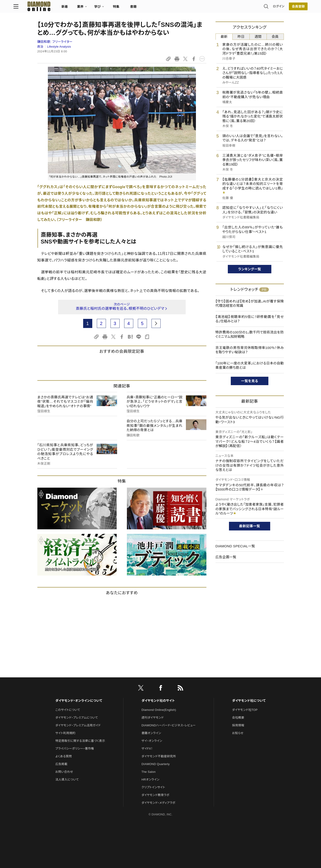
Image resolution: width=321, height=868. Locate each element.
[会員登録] (275, 8)
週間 (258, 37)
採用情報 (238, 725)
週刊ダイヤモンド (153, 718)
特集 (140, 8)
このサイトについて (68, 710)
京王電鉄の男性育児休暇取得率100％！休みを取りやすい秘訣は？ (250, 350)
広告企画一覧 (226, 557)
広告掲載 (61, 764)
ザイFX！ (147, 749)
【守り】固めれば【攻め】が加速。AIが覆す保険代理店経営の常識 (250, 303)
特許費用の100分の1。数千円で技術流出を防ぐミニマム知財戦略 (250, 334)
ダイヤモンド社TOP (245, 710)
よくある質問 (64, 756)
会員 (275, 37)
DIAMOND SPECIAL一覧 (235, 546)
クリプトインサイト (153, 787)
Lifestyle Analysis (59, 47)
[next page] (156, 323)
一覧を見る (250, 381)
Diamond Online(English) (159, 710)
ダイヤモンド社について (249, 701)
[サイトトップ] (58, 8)
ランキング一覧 (250, 269)
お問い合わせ (64, 772)
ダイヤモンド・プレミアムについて (77, 718)
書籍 (157, 8)
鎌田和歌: (55, 42)
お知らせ (238, 733)
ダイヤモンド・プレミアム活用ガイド (78, 725)
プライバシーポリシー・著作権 (75, 749)
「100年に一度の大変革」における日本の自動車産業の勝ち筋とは (250, 365)
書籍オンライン (151, 733)
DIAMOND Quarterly (156, 764)
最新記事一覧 (250, 526)
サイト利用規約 (65, 733)
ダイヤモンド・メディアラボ (158, 803)
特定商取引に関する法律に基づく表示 (80, 741)
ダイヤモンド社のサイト (158, 701)
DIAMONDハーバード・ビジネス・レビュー (169, 725)
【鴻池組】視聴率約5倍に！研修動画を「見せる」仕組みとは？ (250, 319)
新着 (89, 8)
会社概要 (238, 718)
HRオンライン (150, 780)
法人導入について (67, 780)
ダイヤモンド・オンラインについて (79, 701)
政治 (40, 47)
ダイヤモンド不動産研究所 (159, 756)
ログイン (255, 8)
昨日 (241, 37)
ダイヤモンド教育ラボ (155, 795)
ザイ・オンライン (152, 741)
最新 (224, 37)
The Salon (149, 772)
